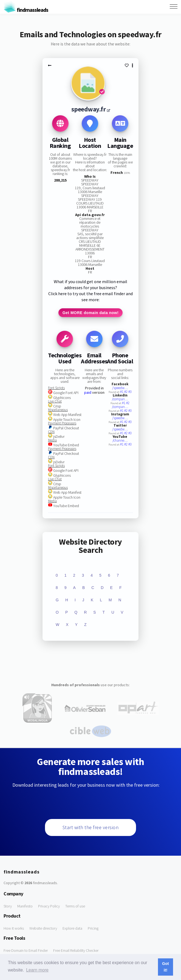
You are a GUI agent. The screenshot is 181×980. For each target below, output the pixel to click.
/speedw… (120, 388)
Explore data (72, 928)
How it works (14, 928)
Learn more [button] (37, 970)
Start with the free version (91, 827)
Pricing (93, 928)
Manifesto (25, 906)
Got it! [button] (166, 967)
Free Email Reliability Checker (76, 950)
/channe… (120, 440)
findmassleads (26, 10)
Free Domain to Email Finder (26, 950)
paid (88, 392)
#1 (122, 392)
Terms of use (75, 906)
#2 (126, 392)
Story (8, 906)
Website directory (43, 928)
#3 (130, 392)
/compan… (120, 399)
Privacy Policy (49, 906)
